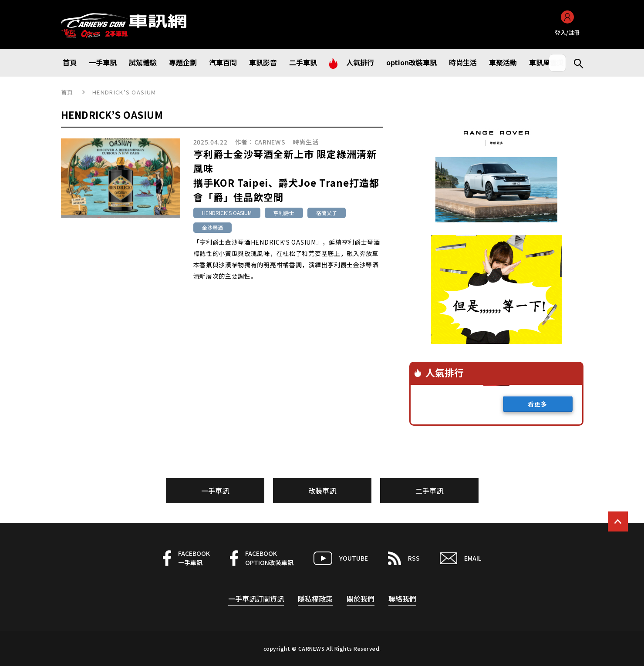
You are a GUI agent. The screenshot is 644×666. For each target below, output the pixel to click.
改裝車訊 (322, 491)
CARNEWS (270, 142)
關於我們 (361, 599)
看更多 (538, 404)
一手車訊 (215, 491)
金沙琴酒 (212, 227)
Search (575, 63)
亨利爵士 (284, 213)
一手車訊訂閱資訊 (256, 599)
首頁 (67, 92)
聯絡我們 (402, 599)
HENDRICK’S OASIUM (227, 213)
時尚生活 (306, 142)
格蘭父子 (327, 213)
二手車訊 (429, 491)
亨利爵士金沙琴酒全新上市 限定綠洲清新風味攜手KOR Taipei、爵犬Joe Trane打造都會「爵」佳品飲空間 (287, 175)
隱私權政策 (315, 599)
